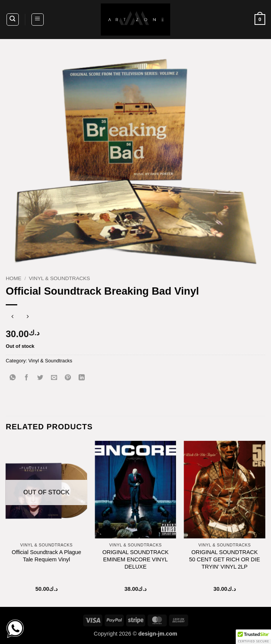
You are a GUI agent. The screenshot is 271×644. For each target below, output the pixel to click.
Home (14, 278)
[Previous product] (28, 317)
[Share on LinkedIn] (82, 378)
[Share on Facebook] (27, 378)
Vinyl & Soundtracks (59, 278)
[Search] (13, 20)
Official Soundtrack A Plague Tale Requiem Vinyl (46, 556)
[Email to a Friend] (54, 378)
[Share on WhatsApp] (13, 378)
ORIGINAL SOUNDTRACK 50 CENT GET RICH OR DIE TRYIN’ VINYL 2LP (224, 559)
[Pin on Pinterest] (68, 378)
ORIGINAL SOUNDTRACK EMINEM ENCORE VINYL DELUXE (135, 559)
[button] (38, 20)
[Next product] (12, 317)
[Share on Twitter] (40, 378)
